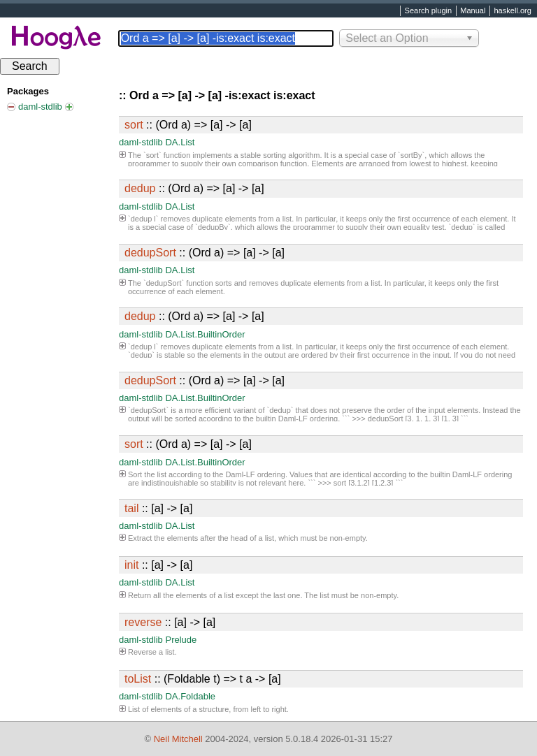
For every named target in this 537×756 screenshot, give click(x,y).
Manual (473, 11)
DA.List (180, 142)
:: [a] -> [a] (158, 508)
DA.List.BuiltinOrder (205, 334)
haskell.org (512, 11)
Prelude (181, 640)
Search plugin (429, 11)
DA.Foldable (190, 696)
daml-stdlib (141, 142)
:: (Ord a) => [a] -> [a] (188, 125)
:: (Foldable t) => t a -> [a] (203, 679)
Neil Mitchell (178, 739)
